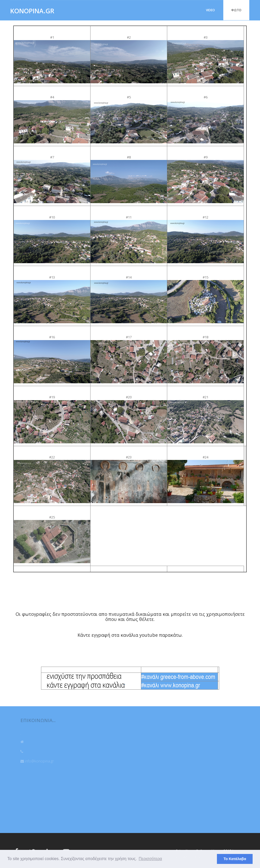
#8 (129, 157)
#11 (129, 217)
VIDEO (210, 10)
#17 (129, 337)
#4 (52, 97)
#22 (52, 457)
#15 (205, 277)
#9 (206, 157)
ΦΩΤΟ (236, 10)
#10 (52, 217)
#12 (205, 217)
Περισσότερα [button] (150, 859)
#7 (52, 157)
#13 (52, 277)
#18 (205, 337)
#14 (129, 277)
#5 (129, 97)
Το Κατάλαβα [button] (235, 859)
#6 (206, 97)
